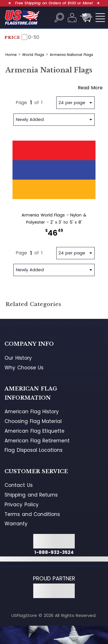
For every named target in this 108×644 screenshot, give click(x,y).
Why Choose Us (24, 368)
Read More (90, 88)
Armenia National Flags (71, 55)
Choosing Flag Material (33, 421)
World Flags (33, 55)
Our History (18, 358)
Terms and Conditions (32, 514)
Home (11, 55)
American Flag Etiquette (35, 431)
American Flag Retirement (37, 441)
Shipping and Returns (31, 495)
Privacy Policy (22, 505)
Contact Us (19, 485)
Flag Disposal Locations (34, 450)
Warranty (16, 524)
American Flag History (32, 412)
